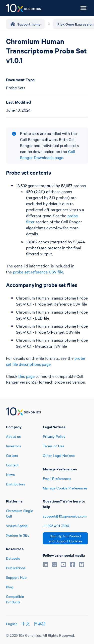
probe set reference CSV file (38, 272)
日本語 (40, 624)
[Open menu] (83, 8)
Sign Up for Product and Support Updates (66, 538)
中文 (26, 624)
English (12, 624)
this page (26, 376)
